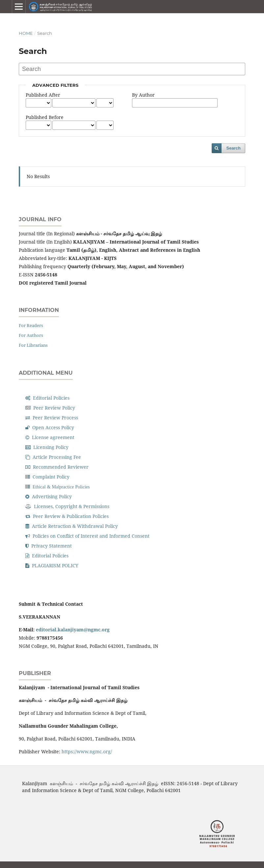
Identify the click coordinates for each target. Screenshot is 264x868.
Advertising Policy (49, 496)
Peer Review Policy (50, 408)
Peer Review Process (52, 418)
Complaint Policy (47, 477)
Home (26, 33)
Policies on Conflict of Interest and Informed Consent (87, 536)
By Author (143, 95)
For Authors (31, 335)
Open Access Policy (50, 427)
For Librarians (33, 345)
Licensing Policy (47, 447)
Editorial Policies (47, 398)
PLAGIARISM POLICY (52, 565)
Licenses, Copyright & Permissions (67, 506)
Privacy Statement (49, 546)
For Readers (31, 325)
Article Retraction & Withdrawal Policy (72, 526)
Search (234, 148)
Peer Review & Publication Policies (67, 516)
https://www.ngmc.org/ (87, 751)
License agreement (50, 437)
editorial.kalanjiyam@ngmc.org (73, 630)
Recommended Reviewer (57, 467)
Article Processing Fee (53, 457)
